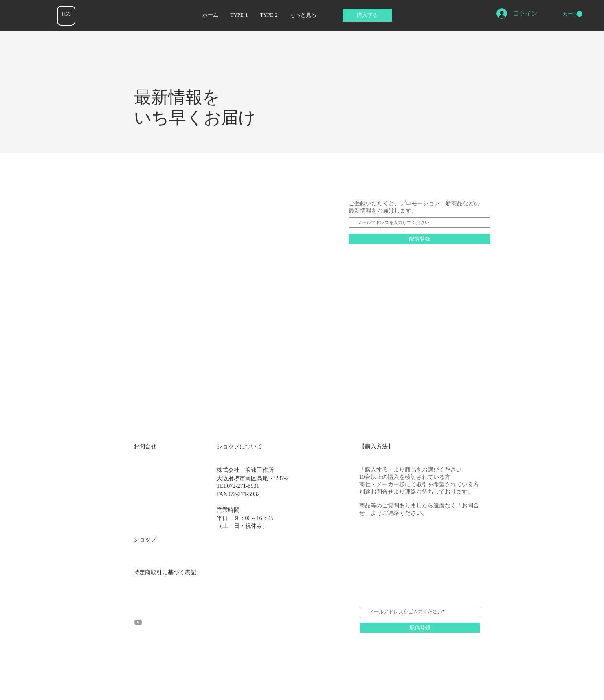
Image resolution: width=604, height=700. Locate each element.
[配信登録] (420, 239)
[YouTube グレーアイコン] (138, 622)
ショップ (145, 539)
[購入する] (367, 15)
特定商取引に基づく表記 (165, 572)
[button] (572, 14)
